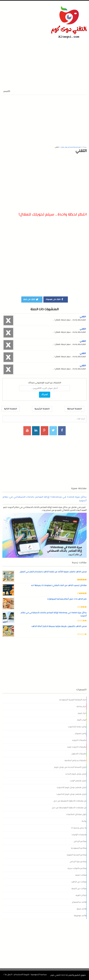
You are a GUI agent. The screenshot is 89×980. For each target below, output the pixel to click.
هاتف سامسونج (79, 902)
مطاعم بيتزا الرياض (78, 862)
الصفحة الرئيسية (42, 409)
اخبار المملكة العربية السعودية (73, 700)
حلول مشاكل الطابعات (76, 815)
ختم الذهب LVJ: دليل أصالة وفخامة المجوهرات (67, 599)
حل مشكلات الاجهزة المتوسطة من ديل (69, 808)
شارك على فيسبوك (55, 299)
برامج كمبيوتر (81, 734)
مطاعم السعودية (79, 848)
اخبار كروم (82, 713)
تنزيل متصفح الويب (78, 781)
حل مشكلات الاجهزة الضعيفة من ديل (70, 801)
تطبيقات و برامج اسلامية (76, 761)
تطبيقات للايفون (79, 754)
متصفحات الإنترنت (79, 835)
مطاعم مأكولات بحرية (77, 868)
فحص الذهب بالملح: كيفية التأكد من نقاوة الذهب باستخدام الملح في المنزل (53, 572)
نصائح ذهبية (81, 895)
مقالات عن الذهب (79, 882)
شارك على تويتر (31, 299)
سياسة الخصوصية (39, 975)
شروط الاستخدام (21, 975)
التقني (83, 317)
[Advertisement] (39, 62)
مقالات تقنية (81, 875)
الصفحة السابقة (74, 409)
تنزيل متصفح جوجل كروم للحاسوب (71, 794)
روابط (84, 821)
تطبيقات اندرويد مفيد (77, 747)
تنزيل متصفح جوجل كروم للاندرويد (72, 788)
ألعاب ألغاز (82, 720)
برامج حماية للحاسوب (77, 727)
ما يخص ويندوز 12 (79, 828)
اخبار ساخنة (82, 707)
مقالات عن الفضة (79, 889)
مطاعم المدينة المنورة (77, 855)
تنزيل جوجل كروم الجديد (76, 774)
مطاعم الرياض (80, 842)
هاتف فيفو (82, 909)
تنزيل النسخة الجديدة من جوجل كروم (70, 767)
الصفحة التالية (10, 409)
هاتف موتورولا (80, 916)
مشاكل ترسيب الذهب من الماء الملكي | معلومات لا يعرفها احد (59, 586)
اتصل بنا (8, 975)
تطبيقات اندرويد (79, 740)
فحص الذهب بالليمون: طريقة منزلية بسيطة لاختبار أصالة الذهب (59, 626)
